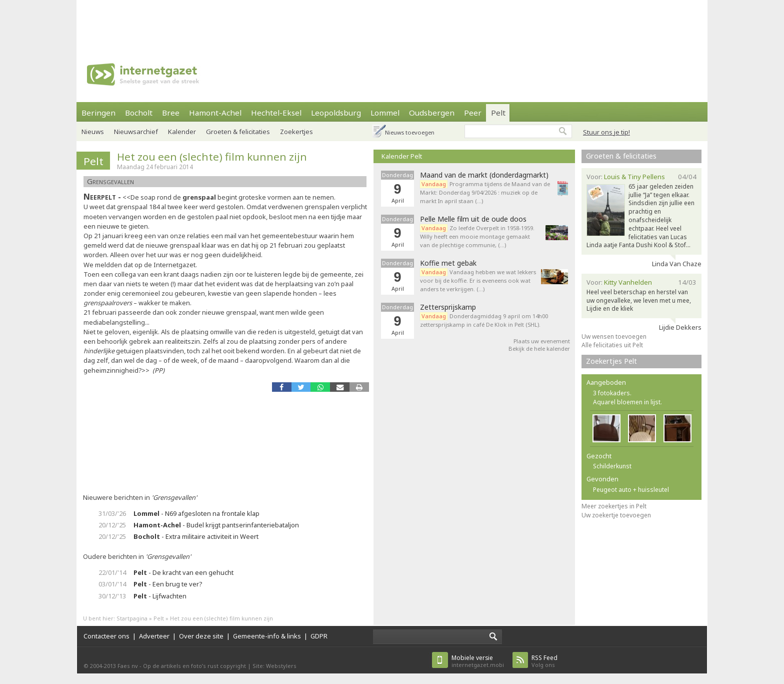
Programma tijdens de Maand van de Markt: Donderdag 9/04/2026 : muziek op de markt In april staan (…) (485, 192)
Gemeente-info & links (267, 636)
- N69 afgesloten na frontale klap (196, 513)
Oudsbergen (432, 113)
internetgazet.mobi (478, 661)
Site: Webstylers (274, 666)
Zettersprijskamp (448, 307)
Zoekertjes (296, 132)
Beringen (98, 113)
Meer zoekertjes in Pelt (614, 506)
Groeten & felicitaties (238, 132)
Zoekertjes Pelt (611, 361)
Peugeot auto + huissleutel (631, 490)
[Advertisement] (392, 23)
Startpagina (132, 618)
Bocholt (139, 113)
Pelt (498, 113)
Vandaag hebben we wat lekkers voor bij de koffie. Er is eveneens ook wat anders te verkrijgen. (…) (478, 280)
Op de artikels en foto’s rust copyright (194, 666)
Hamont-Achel (215, 113)
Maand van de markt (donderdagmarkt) (484, 175)
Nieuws (93, 132)
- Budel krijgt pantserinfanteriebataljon (216, 525)
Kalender (182, 132)
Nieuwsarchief (136, 132)
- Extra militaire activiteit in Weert (196, 536)
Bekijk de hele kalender (539, 349)
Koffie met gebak (448, 263)
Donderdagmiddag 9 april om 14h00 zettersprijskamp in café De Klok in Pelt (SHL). (484, 320)
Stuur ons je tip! (606, 132)
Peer (473, 113)
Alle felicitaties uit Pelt (612, 345)
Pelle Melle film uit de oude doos (473, 219)
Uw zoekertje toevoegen (616, 515)
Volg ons (544, 661)
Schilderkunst (612, 466)
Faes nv (128, 666)
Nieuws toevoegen (410, 132)
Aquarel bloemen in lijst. (627, 402)
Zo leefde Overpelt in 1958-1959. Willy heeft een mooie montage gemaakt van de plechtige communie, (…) (477, 236)
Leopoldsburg (336, 113)
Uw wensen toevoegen (614, 336)
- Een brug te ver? (168, 584)
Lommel (385, 113)
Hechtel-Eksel (276, 113)
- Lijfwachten (160, 596)
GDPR (319, 636)
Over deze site (201, 636)
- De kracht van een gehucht (183, 572)
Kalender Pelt (402, 156)
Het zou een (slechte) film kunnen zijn (212, 157)
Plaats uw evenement (542, 341)
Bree (171, 113)
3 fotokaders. (612, 393)
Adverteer (154, 636)
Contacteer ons (106, 636)
